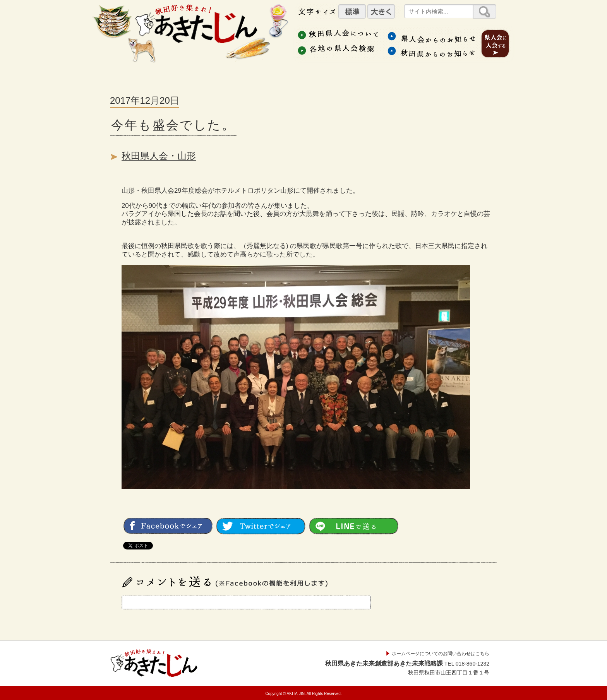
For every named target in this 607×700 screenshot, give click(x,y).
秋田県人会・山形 (159, 156)
